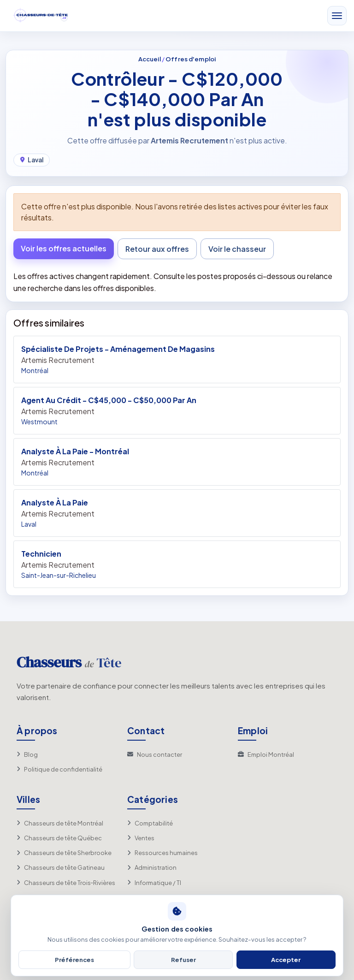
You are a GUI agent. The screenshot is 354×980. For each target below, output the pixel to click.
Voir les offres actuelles (64, 248)
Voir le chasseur (237, 249)
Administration (152, 867)
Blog (27, 754)
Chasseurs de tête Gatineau (61, 867)
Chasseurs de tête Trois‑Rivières (66, 883)
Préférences (74, 959)
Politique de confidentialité (59, 769)
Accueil (150, 59)
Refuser (183, 959)
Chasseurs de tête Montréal (60, 823)
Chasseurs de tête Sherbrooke (64, 853)
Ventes (141, 838)
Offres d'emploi (191, 59)
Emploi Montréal (266, 754)
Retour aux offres (157, 249)
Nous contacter (155, 754)
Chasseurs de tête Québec (59, 838)
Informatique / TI (154, 883)
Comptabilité (150, 823)
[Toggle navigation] (337, 16)
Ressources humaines (162, 853)
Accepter (286, 959)
